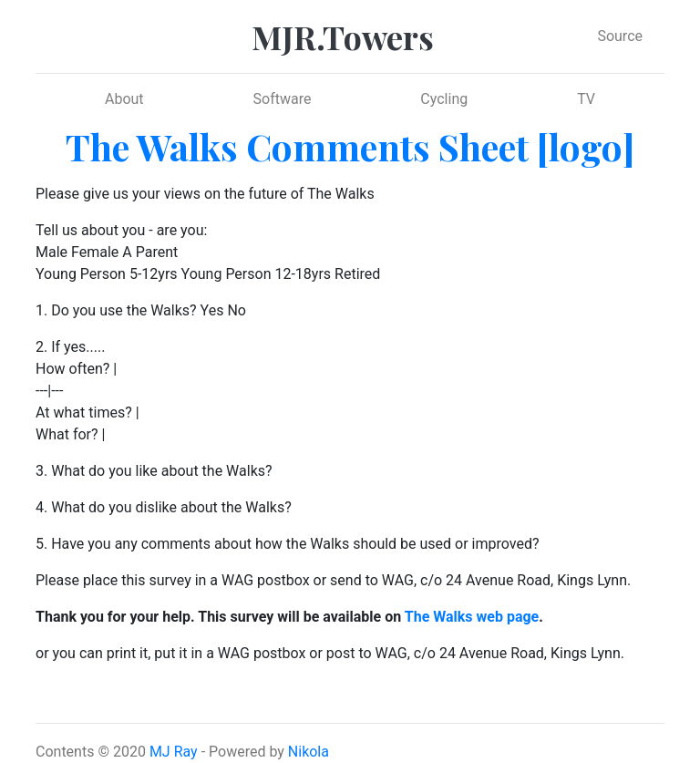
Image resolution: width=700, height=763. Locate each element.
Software (283, 99)
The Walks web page (472, 617)
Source (620, 36)
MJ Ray (174, 752)
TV (586, 99)
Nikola (309, 752)
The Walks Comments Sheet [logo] (350, 146)
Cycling (444, 99)
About (124, 99)
